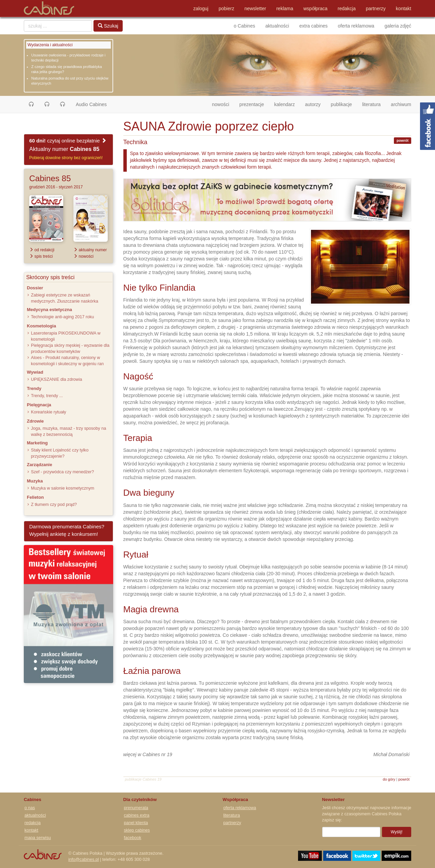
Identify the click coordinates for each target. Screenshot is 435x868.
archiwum (401, 104)
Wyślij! (397, 832)
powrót (403, 140)
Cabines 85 (50, 178)
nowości (223, 104)
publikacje (341, 104)
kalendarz (285, 104)
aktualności (277, 26)
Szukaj (108, 26)
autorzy (313, 104)
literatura (371, 104)
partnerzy (376, 8)
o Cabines (245, 26)
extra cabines (314, 26)
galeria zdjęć (398, 26)
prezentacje (251, 104)
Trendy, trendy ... (47, 396)
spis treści (41, 256)
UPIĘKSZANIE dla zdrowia (56, 379)
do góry (389, 779)
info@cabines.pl (84, 860)
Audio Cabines (91, 104)
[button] (31, 104)
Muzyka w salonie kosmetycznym (63, 488)
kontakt (404, 8)
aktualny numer (90, 250)
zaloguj (201, 8)
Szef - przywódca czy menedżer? (62, 472)
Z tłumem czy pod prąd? (54, 505)
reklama (285, 8)
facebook (133, 838)
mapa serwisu (38, 838)
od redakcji (42, 250)
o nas (30, 808)
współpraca (316, 8)
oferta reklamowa (356, 26)
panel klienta (136, 823)
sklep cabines (137, 830)
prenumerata (136, 808)
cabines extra (137, 815)
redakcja (347, 8)
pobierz (226, 8)
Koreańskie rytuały (49, 412)
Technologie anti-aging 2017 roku (63, 317)
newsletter (255, 8)
